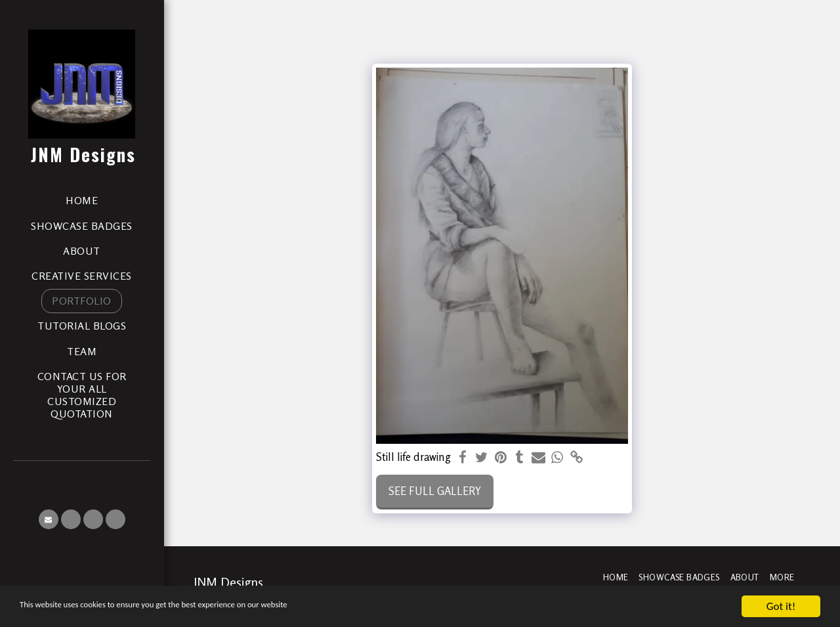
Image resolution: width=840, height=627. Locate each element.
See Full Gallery (435, 491)
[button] (49, 519)
